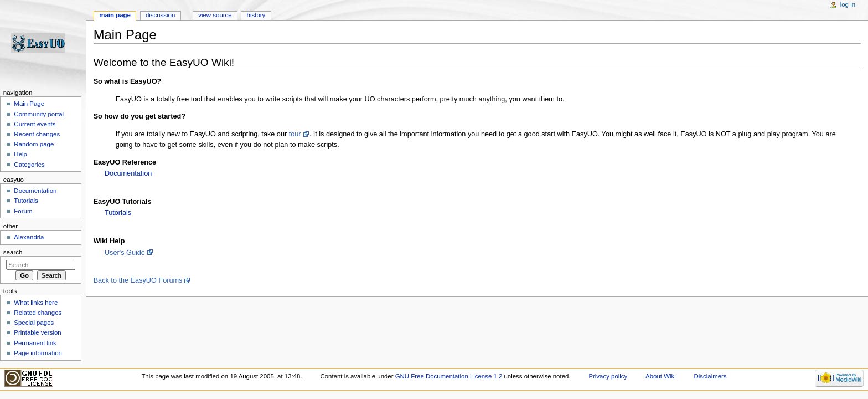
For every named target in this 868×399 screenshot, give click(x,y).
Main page (115, 15)
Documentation (128, 173)
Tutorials (118, 213)
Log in (848, 4)
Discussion (160, 15)
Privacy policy (608, 376)
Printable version (37, 332)
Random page (34, 144)
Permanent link (35, 343)
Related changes (38, 313)
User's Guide (125, 253)
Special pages (34, 323)
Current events (35, 124)
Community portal (39, 114)
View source (215, 15)
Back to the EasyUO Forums (138, 280)
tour (295, 134)
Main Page (29, 104)
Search (13, 252)
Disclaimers (711, 376)
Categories (29, 165)
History (256, 15)
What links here (36, 303)
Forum (23, 211)
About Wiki (661, 376)
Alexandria (29, 237)
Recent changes (37, 134)
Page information (38, 353)
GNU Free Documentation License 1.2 (449, 376)
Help (20, 154)
